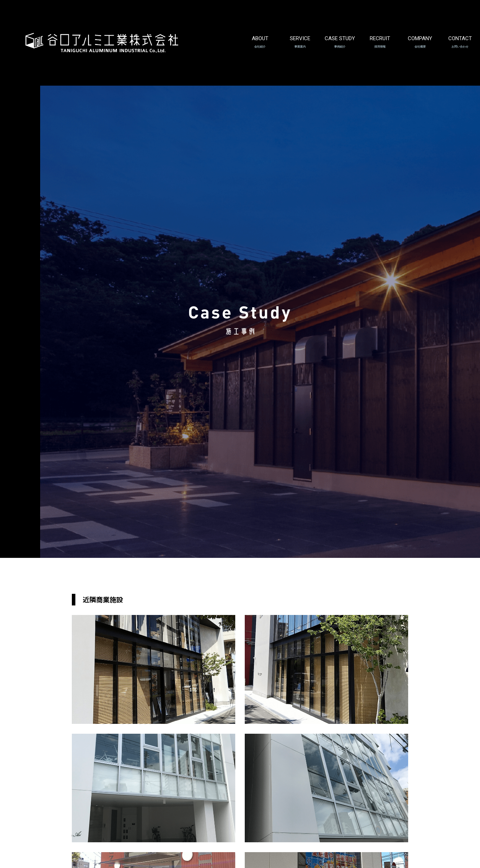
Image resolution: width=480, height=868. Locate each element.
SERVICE (300, 36)
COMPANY (420, 36)
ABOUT (260, 36)
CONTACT (460, 36)
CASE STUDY (340, 36)
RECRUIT (380, 36)
